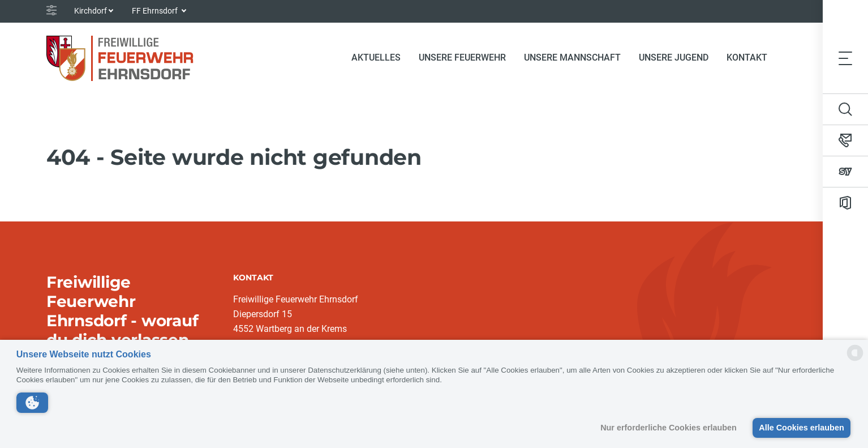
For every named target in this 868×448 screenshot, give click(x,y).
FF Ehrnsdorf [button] (156, 11)
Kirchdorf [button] (91, 11)
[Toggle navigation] (845, 58)
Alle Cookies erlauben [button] (801, 428)
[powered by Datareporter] (855, 360)
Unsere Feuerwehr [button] (462, 57)
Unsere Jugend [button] (674, 57)
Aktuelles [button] (376, 57)
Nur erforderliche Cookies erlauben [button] (669, 428)
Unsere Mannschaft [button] (572, 57)
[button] (32, 403)
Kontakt (747, 57)
